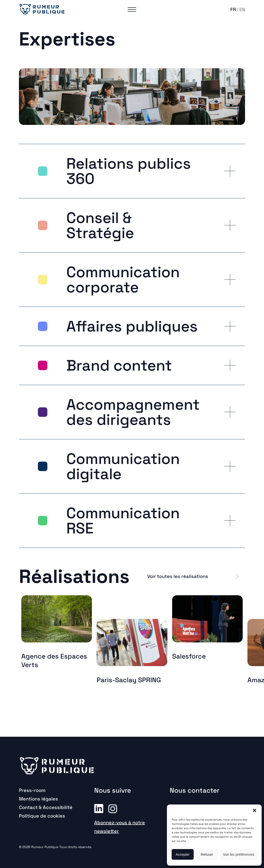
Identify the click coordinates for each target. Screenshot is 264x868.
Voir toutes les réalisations (178, 576)
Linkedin (99, 808)
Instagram (113, 808)
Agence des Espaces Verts (54, 660)
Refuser (207, 854)
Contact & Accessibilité (46, 807)
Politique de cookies (42, 816)
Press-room (32, 790)
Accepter (183, 854)
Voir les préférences (239, 854)
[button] (255, 810)
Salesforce (189, 656)
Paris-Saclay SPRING (129, 680)
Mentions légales (38, 799)
